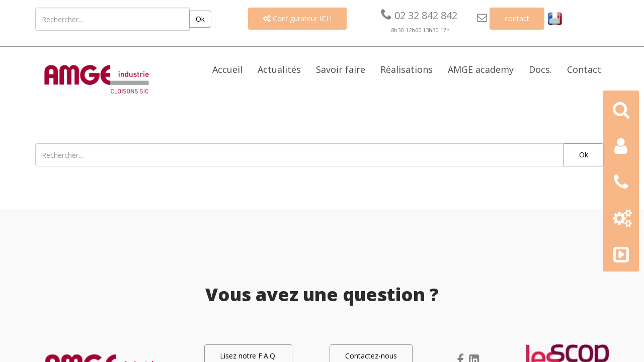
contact (517, 18)
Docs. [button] (540, 69)
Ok (200, 19)
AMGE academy (481, 69)
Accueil (227, 69)
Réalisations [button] (407, 69)
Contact (584, 69)
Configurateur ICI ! (297, 18)
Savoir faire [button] (341, 69)
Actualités (279, 69)
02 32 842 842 (419, 15)
